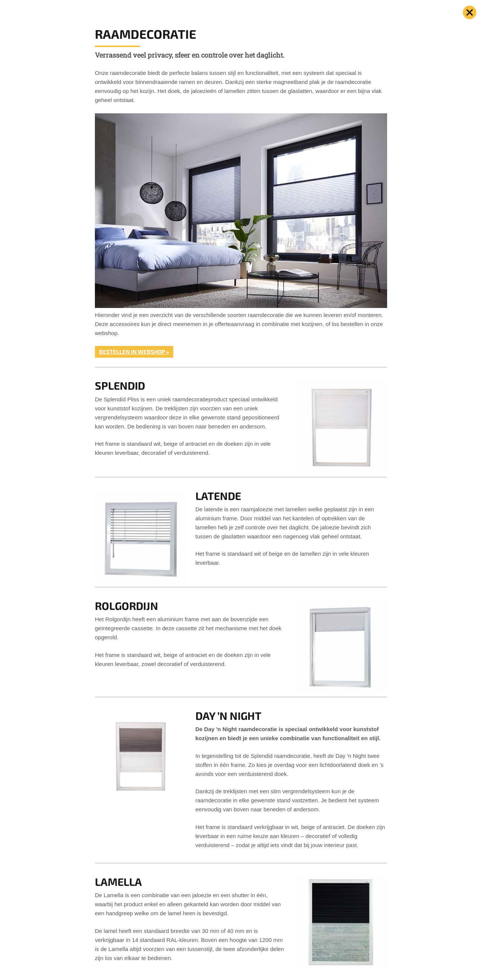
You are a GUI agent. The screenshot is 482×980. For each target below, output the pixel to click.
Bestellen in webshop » (134, 352)
